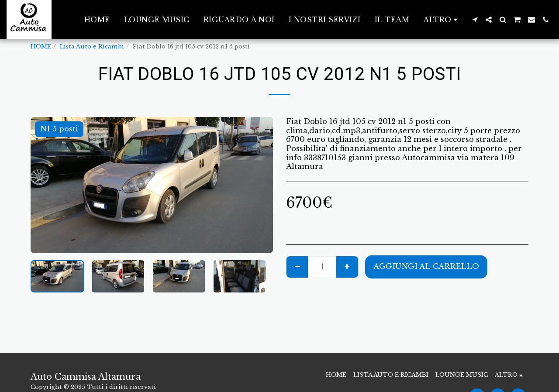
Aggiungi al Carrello (426, 266)
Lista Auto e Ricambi (92, 46)
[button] (475, 20)
